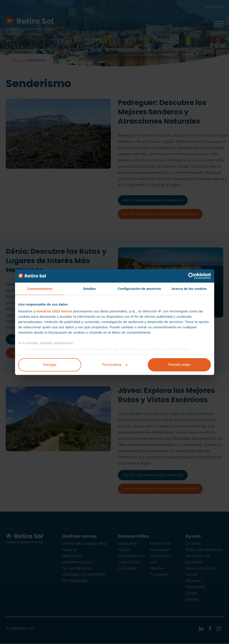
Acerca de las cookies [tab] (189, 289)
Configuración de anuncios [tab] (139, 289)
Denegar (50, 365)
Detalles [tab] (89, 289)
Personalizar (115, 365)
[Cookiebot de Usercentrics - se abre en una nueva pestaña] (191, 276)
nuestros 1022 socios (54, 311)
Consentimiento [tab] (40, 289)
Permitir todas (179, 365)
